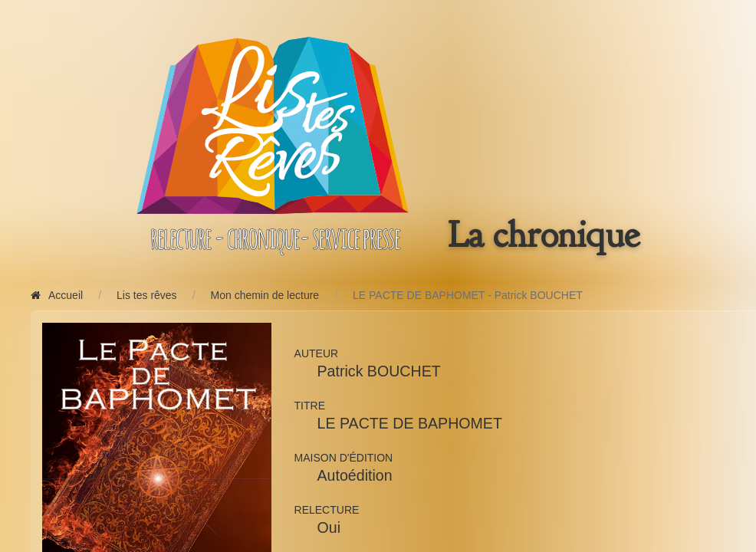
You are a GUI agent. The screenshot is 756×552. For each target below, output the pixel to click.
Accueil (57, 295)
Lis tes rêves (147, 295)
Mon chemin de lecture (265, 295)
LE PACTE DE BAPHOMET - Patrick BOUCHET (468, 295)
